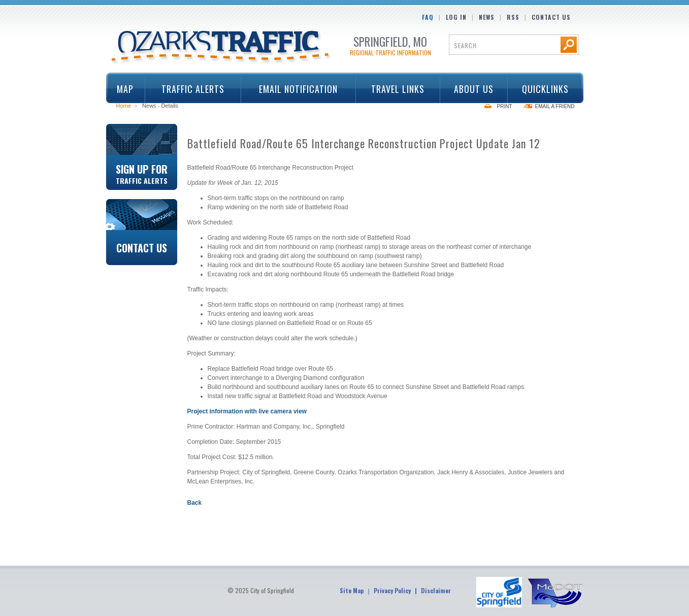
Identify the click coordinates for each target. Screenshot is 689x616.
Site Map (352, 590)
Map (125, 89)
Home (124, 106)
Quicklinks (542, 89)
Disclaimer (436, 590)
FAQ (428, 17)
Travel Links (395, 89)
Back (195, 503)
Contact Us (551, 17)
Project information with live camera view (247, 411)
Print (505, 106)
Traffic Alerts (189, 89)
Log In (456, 17)
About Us (470, 89)
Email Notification (298, 89)
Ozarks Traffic (222, 48)
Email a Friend (555, 106)
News (487, 17)
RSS (513, 17)
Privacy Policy (392, 590)
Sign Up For (142, 173)
